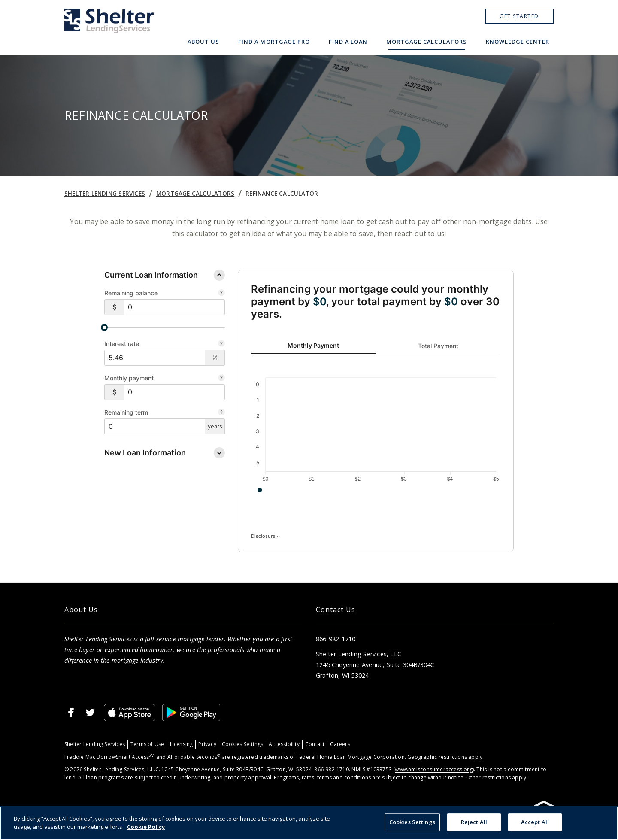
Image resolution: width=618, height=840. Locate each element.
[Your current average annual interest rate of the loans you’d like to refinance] (221, 344)
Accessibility (284, 744)
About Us (203, 42)
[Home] (109, 27)
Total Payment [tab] (438, 345)
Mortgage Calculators (427, 42)
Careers (340, 744)
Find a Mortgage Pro (274, 42)
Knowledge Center (518, 42)
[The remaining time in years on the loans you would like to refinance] (221, 413)
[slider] (165, 328)
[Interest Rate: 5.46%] (155, 358)
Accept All (535, 822)
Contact (315, 744)
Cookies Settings (242, 744)
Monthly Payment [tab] (313, 345)
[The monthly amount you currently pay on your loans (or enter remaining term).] (221, 379)
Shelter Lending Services (105, 193)
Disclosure (265, 536)
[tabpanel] (376, 432)
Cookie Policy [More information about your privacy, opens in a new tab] (146, 827)
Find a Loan (348, 42)
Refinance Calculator (282, 193)
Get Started (519, 16)
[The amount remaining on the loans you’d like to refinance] (221, 294)
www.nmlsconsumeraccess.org (433, 769)
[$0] (174, 307)
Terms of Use (147, 744)
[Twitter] (90, 713)
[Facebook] (71, 713)
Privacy (207, 744)
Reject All (474, 822)
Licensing (182, 744)
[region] (309, 823)
